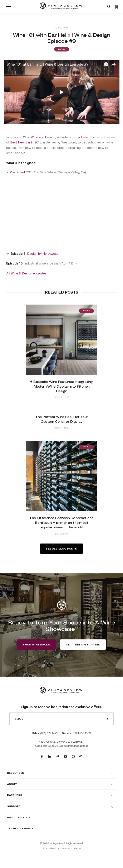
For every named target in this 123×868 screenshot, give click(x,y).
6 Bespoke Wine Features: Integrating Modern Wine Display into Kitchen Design (62, 386)
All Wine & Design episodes (26, 274)
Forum (62, 49)
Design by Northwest (43, 254)
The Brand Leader (70, 848)
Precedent (18, 172)
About (12, 784)
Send (107, 719)
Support (14, 806)
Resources (16, 773)
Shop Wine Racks (36, 645)
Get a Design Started (83, 645)
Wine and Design (43, 137)
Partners (15, 795)
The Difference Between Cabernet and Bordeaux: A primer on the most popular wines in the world (61, 522)
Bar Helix (82, 137)
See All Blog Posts (61, 549)
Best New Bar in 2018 (26, 143)
